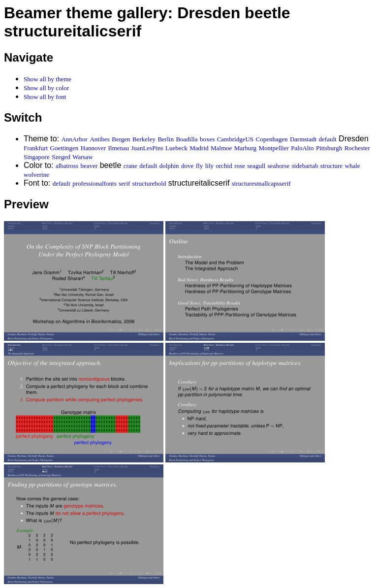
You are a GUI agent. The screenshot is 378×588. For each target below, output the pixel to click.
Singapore (37, 157)
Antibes (99, 139)
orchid (224, 166)
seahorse (279, 166)
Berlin (166, 139)
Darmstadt (303, 139)
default (328, 139)
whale (353, 166)
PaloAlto (302, 148)
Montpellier (273, 148)
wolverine (36, 175)
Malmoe (221, 148)
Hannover (93, 148)
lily (209, 166)
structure (331, 166)
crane (130, 166)
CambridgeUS (235, 139)
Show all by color (46, 88)
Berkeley (144, 139)
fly (199, 166)
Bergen (121, 139)
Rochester (357, 148)
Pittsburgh (329, 148)
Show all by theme (47, 79)
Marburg (245, 148)
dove (187, 166)
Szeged (61, 157)
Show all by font (45, 97)
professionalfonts (94, 183)
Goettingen (64, 148)
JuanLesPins (147, 148)
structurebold (149, 183)
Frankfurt (36, 148)
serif (124, 183)
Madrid (199, 148)
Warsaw (83, 157)
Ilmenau (119, 148)
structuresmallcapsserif (261, 183)
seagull (256, 166)
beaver (89, 166)
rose (240, 166)
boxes (207, 139)
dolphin (169, 166)
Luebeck (176, 148)
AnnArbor (74, 139)
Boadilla (187, 139)
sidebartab (305, 166)
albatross (67, 166)
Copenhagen (272, 139)
